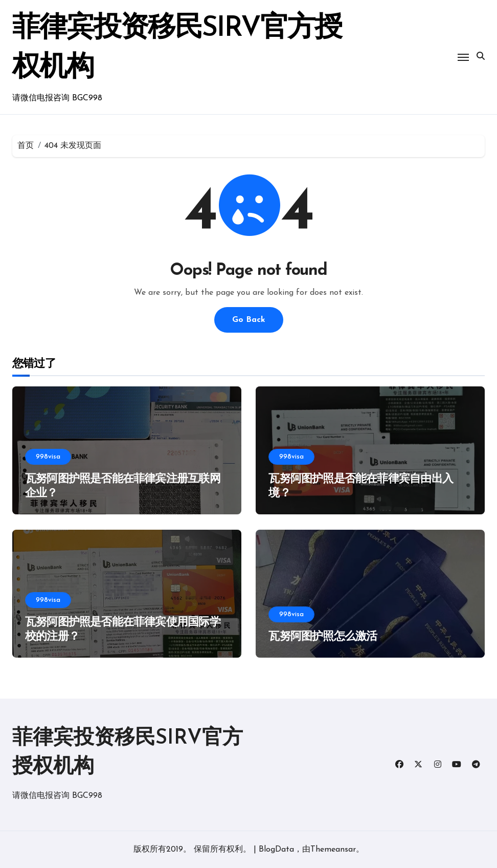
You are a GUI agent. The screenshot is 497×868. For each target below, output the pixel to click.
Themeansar (333, 850)
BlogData (276, 850)
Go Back (249, 320)
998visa (48, 457)
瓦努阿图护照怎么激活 (323, 637)
